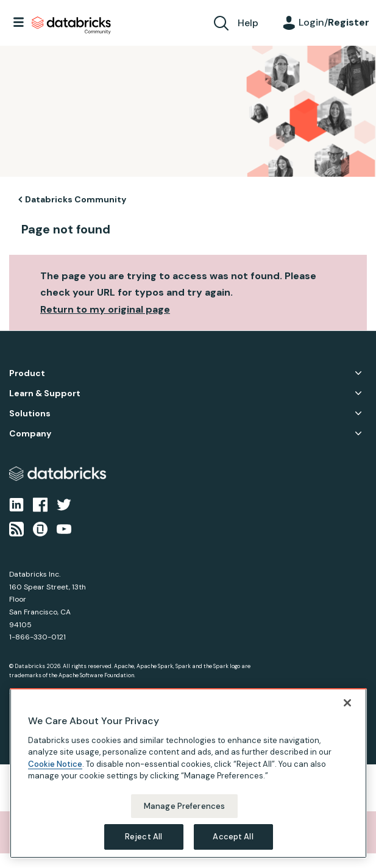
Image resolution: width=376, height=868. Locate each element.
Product (27, 373)
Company (30, 434)
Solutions (30, 414)
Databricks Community (71, 26)
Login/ (334, 22)
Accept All (233, 843)
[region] (188, 779)
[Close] (347, 708)
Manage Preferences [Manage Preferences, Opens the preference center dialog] (184, 812)
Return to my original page (105, 309)
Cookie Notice (55, 770)
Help (248, 23)
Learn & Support (45, 393)
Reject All (144, 843)
